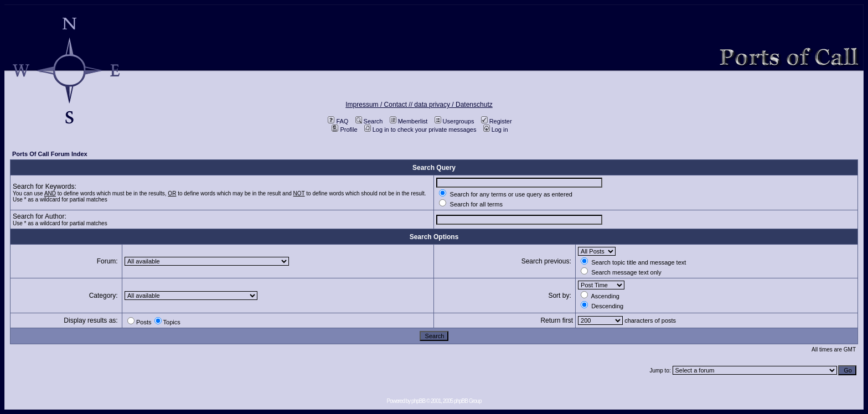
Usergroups (454, 121)
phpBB (418, 401)
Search (369, 121)
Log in (496, 130)
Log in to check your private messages (420, 130)
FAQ (338, 121)
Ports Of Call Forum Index (50, 154)
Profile (344, 130)
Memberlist (409, 121)
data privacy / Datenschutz (453, 105)
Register (497, 121)
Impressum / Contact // (380, 105)
